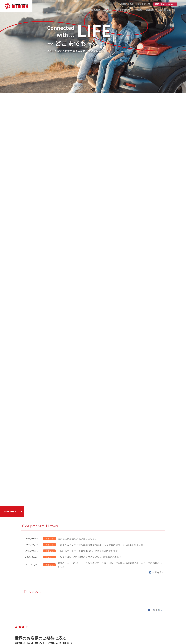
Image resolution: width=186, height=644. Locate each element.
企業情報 (108, 10)
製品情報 (96, 10)
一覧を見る (158, 572)
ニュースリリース (166, 10)
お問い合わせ (127, 4)
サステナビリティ (124, 10)
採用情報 (150, 10)
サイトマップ (144, 4)
